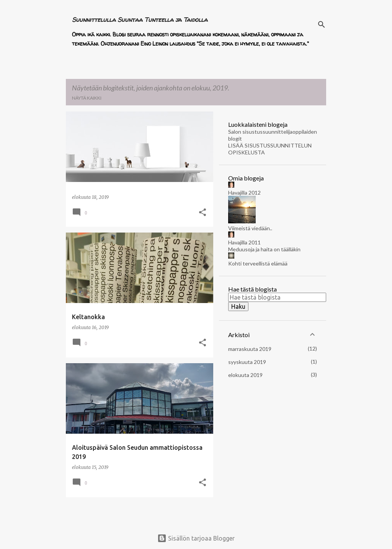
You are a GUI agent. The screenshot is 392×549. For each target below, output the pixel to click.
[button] (203, 213)
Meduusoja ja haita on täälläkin (264, 249)
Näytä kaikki (87, 98)
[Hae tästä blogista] (277, 297)
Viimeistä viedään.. (250, 228)
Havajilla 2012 (244, 193)
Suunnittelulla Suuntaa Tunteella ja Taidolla (140, 20)
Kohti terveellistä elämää (258, 263)
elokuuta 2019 (245, 375)
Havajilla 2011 (244, 242)
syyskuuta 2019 (247, 362)
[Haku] (322, 25)
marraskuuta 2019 (250, 349)
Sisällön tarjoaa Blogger (196, 538)
